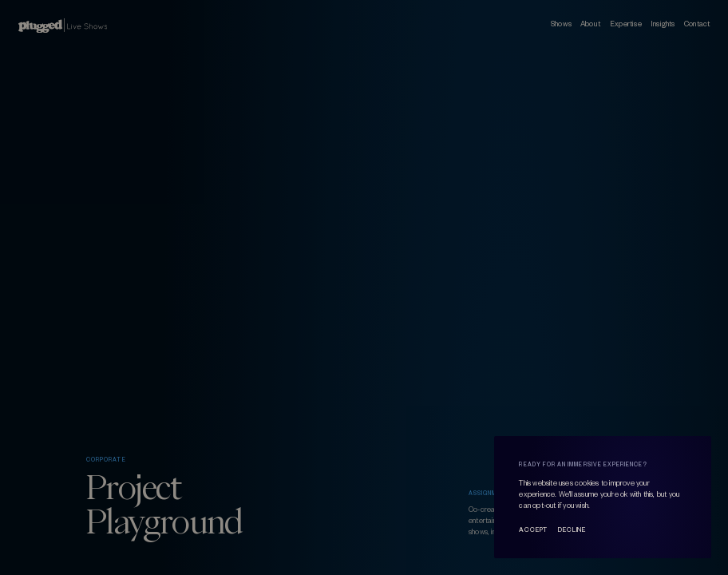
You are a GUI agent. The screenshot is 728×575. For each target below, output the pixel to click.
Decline (572, 530)
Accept (533, 530)
